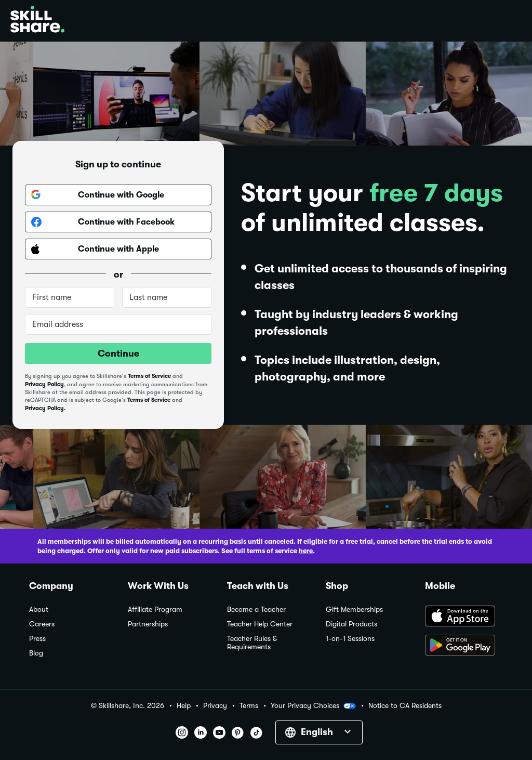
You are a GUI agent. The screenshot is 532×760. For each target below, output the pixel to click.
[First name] (70, 297)
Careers (42, 624)
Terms (249, 706)
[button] (350, 706)
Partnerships (148, 624)
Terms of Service (149, 376)
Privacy (215, 706)
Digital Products (351, 624)
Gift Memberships (354, 610)
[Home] (37, 21)
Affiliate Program (155, 610)
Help (184, 706)
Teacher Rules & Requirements (252, 643)
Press (37, 639)
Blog (36, 653)
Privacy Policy (44, 384)
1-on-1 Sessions (350, 639)
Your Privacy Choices (313, 706)
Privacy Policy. (45, 408)
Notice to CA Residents (405, 706)
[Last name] (167, 297)
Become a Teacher (256, 610)
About (39, 610)
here (306, 551)
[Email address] (118, 324)
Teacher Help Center (260, 624)
